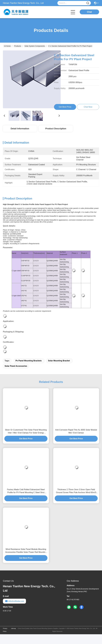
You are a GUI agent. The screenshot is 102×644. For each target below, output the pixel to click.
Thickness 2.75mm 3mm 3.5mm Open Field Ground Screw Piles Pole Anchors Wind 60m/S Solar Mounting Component (76, 491)
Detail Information (20, 129)
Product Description (56, 129)
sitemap (14, 628)
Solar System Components (35, 46)
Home (7, 46)
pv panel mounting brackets (29, 361)
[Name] (88, 3)
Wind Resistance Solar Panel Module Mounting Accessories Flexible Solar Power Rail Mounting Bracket (26, 551)
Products (18, 46)
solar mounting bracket (59, 361)
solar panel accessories (16, 366)
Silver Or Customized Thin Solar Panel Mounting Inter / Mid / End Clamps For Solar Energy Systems (26, 432)
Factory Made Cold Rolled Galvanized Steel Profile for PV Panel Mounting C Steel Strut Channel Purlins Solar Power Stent (26, 491)
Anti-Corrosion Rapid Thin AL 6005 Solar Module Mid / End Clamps (76, 431)
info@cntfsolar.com (14, 601)
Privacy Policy (5, 630)
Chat (89, 12)
